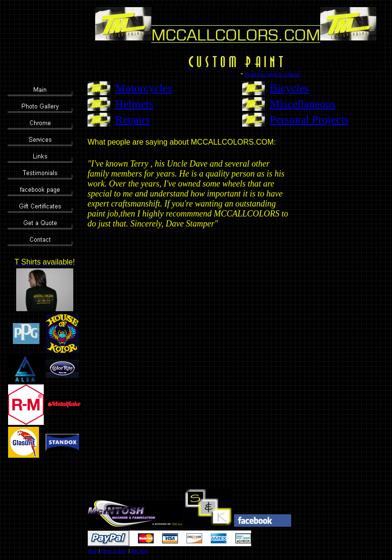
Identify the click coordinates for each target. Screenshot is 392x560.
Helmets (134, 104)
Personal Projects (309, 119)
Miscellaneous (303, 104)
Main (93, 551)
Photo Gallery (114, 551)
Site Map (139, 551)
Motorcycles (144, 88)
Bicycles (289, 88)
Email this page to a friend (272, 74)
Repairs (132, 119)
